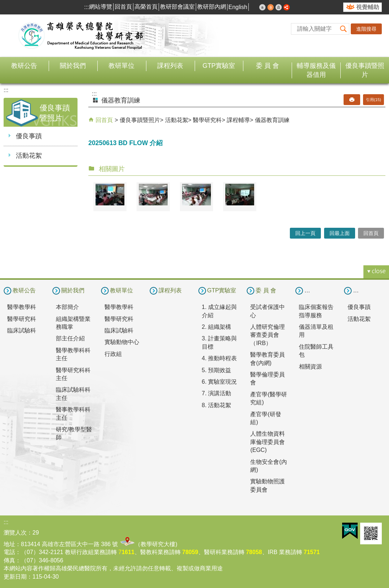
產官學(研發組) (266, 418)
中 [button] (271, 7)
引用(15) (373, 100)
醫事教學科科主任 (73, 413)
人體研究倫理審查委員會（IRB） (268, 335)
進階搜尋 (366, 29)
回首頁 (123, 7)
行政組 (113, 354)
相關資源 (310, 367)
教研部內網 (212, 7)
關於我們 (73, 66)
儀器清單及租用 (316, 331)
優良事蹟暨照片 (365, 70)
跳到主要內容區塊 (4, 4)
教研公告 (24, 66)
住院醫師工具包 (316, 351)
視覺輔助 (368, 7)
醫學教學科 (22, 307)
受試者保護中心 (268, 311)
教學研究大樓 (158, 544)
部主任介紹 (70, 338)
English (238, 7)
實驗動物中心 (122, 342)
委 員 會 (268, 66)
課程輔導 (238, 120)
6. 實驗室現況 (220, 382)
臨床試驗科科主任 (73, 394)
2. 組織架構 (217, 327)
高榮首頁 (146, 7)
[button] (344, 29)
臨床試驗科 (22, 330)
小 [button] (262, 7)
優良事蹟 (29, 136)
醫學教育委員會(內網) (268, 359)
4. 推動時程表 (220, 358)
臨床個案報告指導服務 (316, 311)
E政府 (350, 531)
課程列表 (170, 66)
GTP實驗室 (219, 66)
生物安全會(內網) (268, 466)
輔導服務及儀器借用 (316, 70)
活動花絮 (29, 156)
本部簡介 (67, 307)
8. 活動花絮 (217, 405)
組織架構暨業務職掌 (73, 323)
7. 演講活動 (217, 393)
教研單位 (121, 66)
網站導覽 (101, 7)
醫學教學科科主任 (73, 354)
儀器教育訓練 (272, 120)
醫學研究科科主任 (73, 374)
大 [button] (279, 7)
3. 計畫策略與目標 (220, 342)
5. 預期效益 (217, 370)
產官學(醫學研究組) (268, 398)
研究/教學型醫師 (74, 433)
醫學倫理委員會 (268, 378)
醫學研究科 (207, 120)
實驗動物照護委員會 (268, 485)
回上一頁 (305, 233)
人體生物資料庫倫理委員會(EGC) (268, 442)
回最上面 (340, 233)
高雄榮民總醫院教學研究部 (81, 36)
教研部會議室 (177, 7)
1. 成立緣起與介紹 (220, 311)
